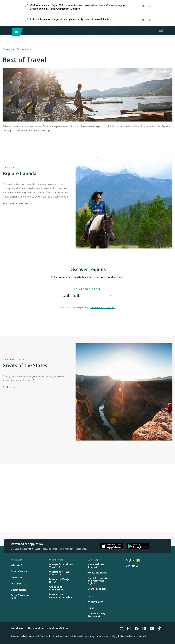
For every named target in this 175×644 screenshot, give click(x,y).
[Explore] (9, 387)
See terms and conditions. (103, 307)
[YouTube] (152, 628)
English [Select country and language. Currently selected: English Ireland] (134, 560)
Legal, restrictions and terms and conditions (40, 628)
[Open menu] (161, 30)
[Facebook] (137, 628)
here (110, 19)
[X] (122, 628)
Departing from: (87, 289)
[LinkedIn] (144, 628)
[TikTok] (159, 628)
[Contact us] (132, 566)
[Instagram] (129, 628)
